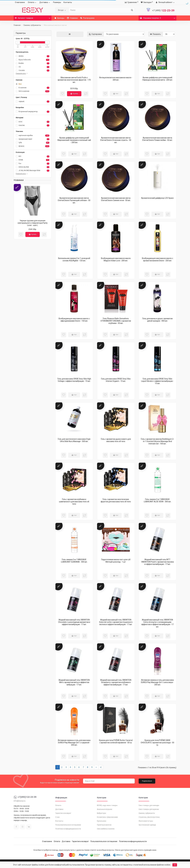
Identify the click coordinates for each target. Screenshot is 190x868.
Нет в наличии (33, 91)
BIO (33, 156)
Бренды (60, 18)
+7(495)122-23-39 (25, 797)
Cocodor (33, 71)
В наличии (33, 88)
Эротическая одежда (147, 825)
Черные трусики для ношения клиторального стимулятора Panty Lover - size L (33, 223)
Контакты (68, 2)
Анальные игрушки (104, 809)
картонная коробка (33, 136)
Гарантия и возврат (63, 813)
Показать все (22, 73)
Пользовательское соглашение (68, 825)
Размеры (57, 2)
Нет (116, 94)
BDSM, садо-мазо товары (107, 805)
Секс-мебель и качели (106, 829)
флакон (33, 146)
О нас (57, 817)
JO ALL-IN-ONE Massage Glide (33, 171)
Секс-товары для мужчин (149, 809)
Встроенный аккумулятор (33, 112)
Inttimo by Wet (33, 167)
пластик (33, 125)
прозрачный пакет (33, 139)
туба (33, 143)
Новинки (72, 18)
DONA (33, 160)
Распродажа (87, 18)
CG (33, 67)
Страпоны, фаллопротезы (149, 817)
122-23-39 (163, 11)
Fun (33, 164)
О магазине (20, 2)
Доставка (45, 2)
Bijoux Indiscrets (33, 60)
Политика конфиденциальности (68, 829)
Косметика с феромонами (107, 817)
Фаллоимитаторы (146, 821)
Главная (17, 25)
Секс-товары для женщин (149, 805)
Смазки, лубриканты (32, 25)
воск (33, 122)
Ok (175, 865)
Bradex (33, 63)
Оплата (32, 2)
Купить (33, 234)
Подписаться (147, 781)
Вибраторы (102, 813)
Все (19, 84)
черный (33, 102)
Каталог (33, 17)
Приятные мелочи (104, 825)
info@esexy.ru (20, 801)
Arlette (33, 56)
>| (101, 767)
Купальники (102, 821)
